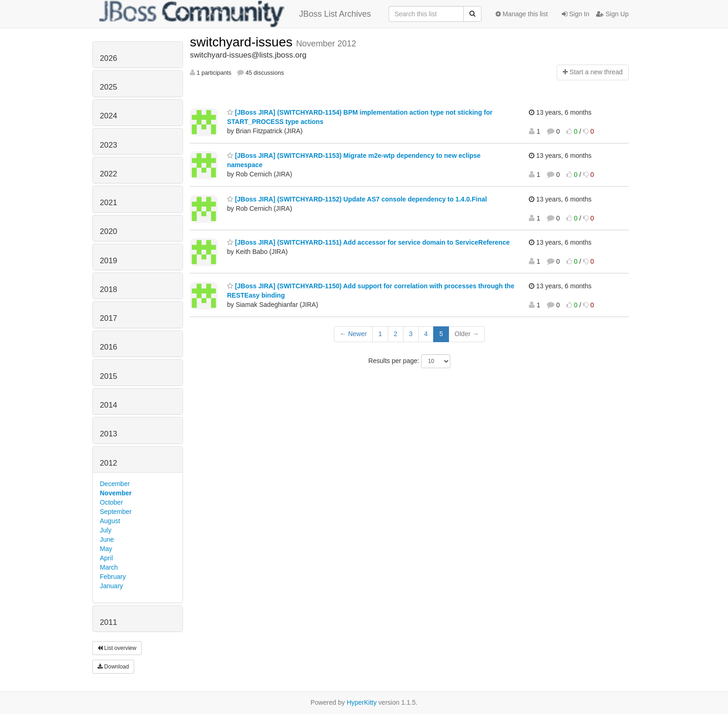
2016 (108, 347)
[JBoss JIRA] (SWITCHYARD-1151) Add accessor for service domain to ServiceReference (368, 242)
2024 (108, 116)
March (109, 567)
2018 (108, 289)
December (115, 484)
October (111, 502)
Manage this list (522, 14)
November (116, 493)
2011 (108, 622)
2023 (108, 145)
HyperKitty (362, 702)
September (116, 512)
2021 (108, 203)
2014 (108, 405)
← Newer (353, 334)
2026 (108, 58)
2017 (108, 318)
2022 (108, 174)
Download (113, 667)
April (106, 558)
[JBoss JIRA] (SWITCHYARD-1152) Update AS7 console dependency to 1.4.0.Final (357, 199)
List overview (117, 648)
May (106, 549)
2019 (108, 261)
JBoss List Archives (235, 14)
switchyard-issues (243, 42)
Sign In (575, 14)
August (110, 521)
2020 (108, 231)
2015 (108, 376)
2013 (108, 434)
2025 (108, 87)
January (111, 586)
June (107, 539)
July (106, 530)
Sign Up (612, 14)
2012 (108, 463)
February (113, 577)
